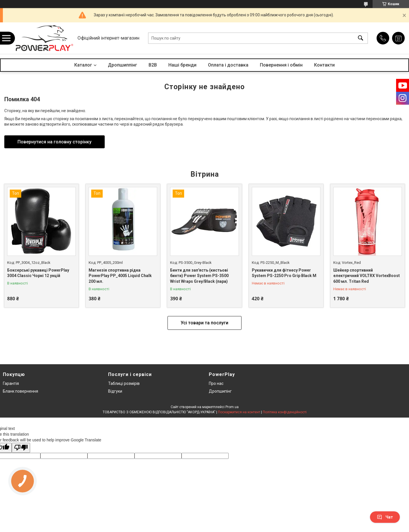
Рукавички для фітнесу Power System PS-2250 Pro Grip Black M (284, 273)
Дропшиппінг (122, 65)
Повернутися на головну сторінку (54, 142)
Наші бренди (182, 65)
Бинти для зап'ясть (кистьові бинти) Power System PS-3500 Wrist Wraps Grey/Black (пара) (199, 276)
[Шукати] (361, 38)
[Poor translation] (21, 448)
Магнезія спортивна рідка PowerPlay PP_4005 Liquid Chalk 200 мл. (120, 276)
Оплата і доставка (228, 65)
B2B (153, 65)
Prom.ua (232, 407)
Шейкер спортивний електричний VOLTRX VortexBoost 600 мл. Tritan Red (367, 276)
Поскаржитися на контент (239, 412)
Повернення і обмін (281, 65)
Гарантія (11, 383)
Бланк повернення (21, 391)
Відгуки (115, 391)
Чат (385, 517)
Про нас (216, 383)
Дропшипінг (220, 391)
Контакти (324, 65)
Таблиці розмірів (124, 383)
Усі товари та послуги (204, 323)
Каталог (83, 65)
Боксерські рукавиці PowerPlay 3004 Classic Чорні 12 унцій (38, 273)
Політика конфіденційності (285, 412)
